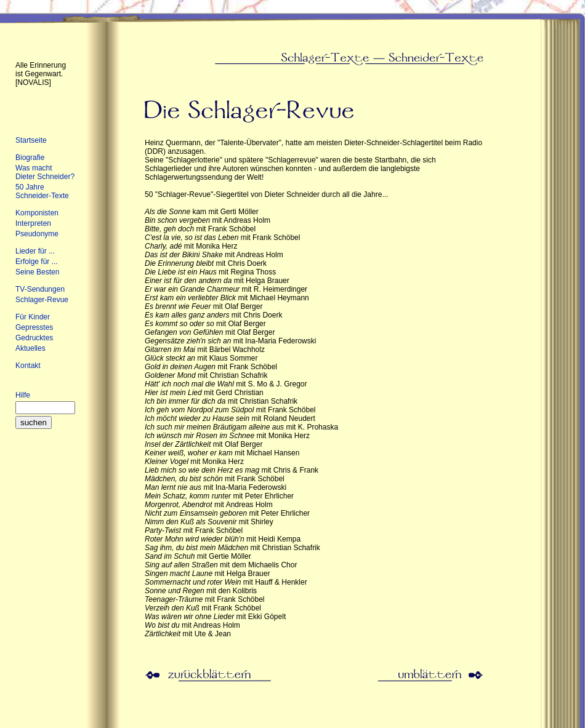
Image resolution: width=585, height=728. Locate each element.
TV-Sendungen (40, 289)
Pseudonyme (37, 234)
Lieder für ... (35, 251)
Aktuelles (30, 348)
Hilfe (23, 395)
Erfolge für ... (37, 262)
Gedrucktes (34, 338)
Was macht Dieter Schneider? (45, 172)
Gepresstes (34, 327)
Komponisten (37, 213)
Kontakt (28, 366)
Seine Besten (37, 272)
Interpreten (33, 223)
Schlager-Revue (42, 300)
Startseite (31, 140)
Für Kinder (33, 317)
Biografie (30, 158)
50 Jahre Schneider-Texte (42, 191)
